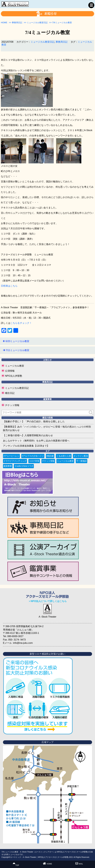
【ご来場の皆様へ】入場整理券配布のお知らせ (28, 435)
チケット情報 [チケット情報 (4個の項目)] (48, 461)
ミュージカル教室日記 (43, 42)
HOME (47, 863)
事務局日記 (62, 42)
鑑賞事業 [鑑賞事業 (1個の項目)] (8, 466)
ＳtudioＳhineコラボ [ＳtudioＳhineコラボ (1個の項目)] (24, 466)
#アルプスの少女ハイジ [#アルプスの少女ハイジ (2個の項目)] (33, 456)
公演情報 (10, 371)
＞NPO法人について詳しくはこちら (48, 601)
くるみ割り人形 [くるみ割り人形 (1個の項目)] (64, 456)
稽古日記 (10, 393)
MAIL (79, 863)
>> (16, 23)
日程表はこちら (9, 286)
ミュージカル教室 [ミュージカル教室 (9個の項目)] (65, 461)
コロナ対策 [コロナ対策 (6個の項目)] (34, 461)
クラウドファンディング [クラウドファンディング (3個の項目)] (15, 461)
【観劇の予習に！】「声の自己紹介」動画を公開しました (34, 421)
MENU (91, 5)
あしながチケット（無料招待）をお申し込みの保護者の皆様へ (36, 441)
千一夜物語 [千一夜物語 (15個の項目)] (81, 461)
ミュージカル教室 (15, 366)
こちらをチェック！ (21, 323)
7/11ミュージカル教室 (17, 350)
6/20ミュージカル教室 (17, 341)
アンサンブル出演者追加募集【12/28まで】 (26, 446)
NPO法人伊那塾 (14, 376)
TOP (16, 864)
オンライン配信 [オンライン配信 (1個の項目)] (81, 456)
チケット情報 (12, 405)
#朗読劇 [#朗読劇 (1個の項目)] (50, 456)
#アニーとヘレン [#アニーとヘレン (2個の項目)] (11, 456)
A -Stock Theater (48, 617)
